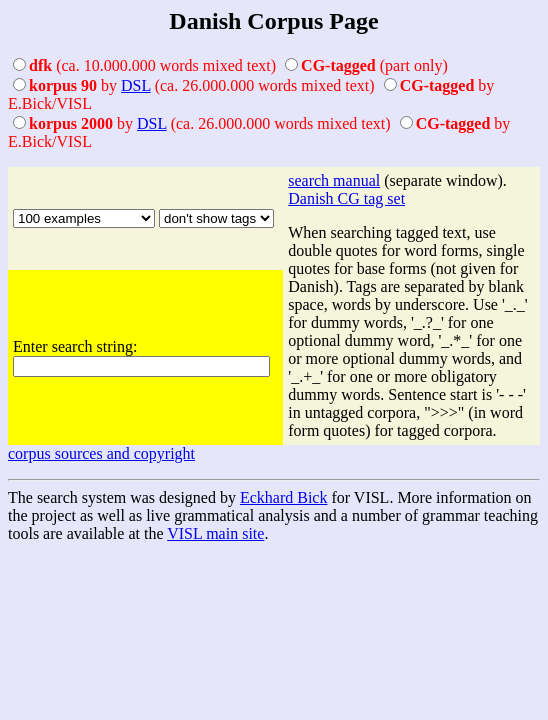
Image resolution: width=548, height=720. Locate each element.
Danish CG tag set (346, 198)
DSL (136, 85)
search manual (334, 180)
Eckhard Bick (284, 497)
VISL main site (215, 533)
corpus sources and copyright (101, 453)
